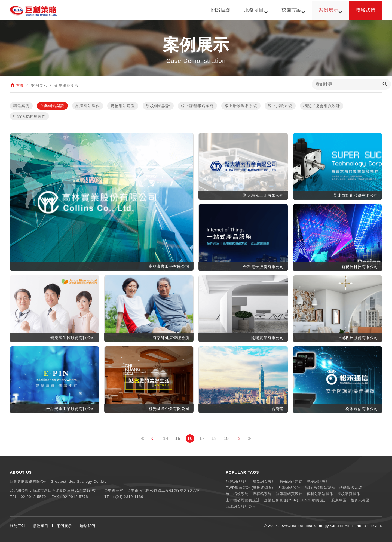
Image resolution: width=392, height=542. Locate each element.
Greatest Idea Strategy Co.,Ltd (316, 526)
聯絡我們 (88, 526)
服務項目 (41, 526)
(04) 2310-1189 (129, 497)
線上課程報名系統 (197, 106)
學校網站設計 (158, 106)
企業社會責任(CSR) (281, 501)
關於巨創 (17, 526)
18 (214, 439)
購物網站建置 (123, 106)
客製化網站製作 (320, 494)
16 (190, 439)
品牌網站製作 (88, 106)
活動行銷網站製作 (320, 488)
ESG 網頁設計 (315, 501)
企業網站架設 (52, 106)
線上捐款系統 (280, 106)
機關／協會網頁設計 (322, 106)
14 (166, 439)
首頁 (20, 85)
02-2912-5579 (33, 497)
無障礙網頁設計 (289, 494)
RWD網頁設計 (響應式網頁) (249, 488)
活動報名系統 (351, 488)
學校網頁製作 (349, 494)
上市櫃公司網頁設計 (243, 501)
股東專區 (339, 501)
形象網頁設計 (264, 482)
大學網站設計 (289, 488)
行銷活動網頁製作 (29, 116)
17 (202, 439)
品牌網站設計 (237, 482)
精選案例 (21, 106)
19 (226, 439)
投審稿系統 (262, 494)
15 (178, 439)
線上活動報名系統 (241, 106)
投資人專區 (360, 501)
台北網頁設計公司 (241, 507)
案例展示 (64, 526)
